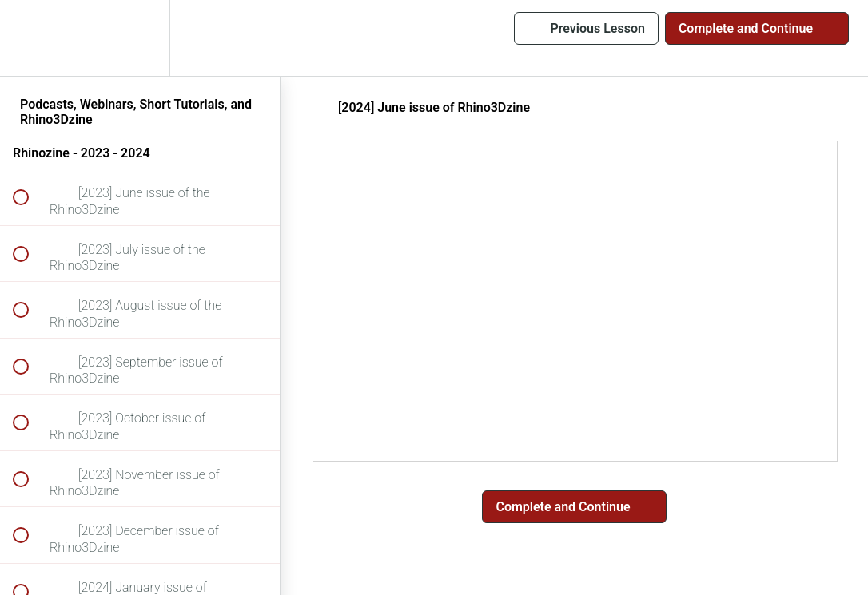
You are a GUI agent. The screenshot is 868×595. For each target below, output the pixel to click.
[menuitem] (140, 38)
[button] (30, 38)
